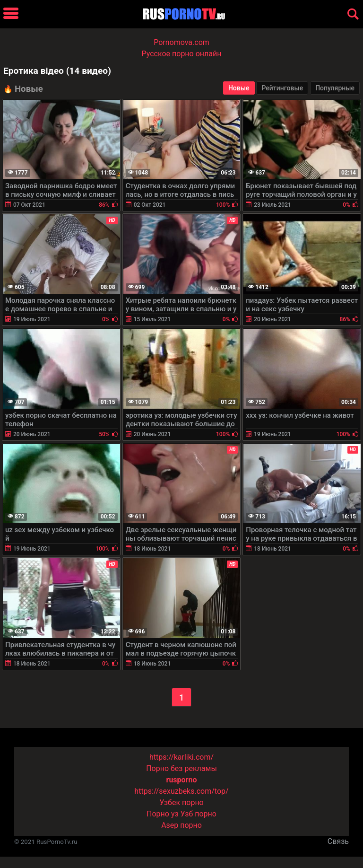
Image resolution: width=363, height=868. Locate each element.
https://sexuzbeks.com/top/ (181, 791)
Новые (239, 88)
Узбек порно (181, 802)
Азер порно (181, 825)
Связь (338, 841)
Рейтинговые (282, 88)
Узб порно (199, 814)
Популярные (335, 88)
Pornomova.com (181, 42)
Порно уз (163, 814)
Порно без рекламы (181, 768)
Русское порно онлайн (182, 54)
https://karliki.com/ (181, 757)
